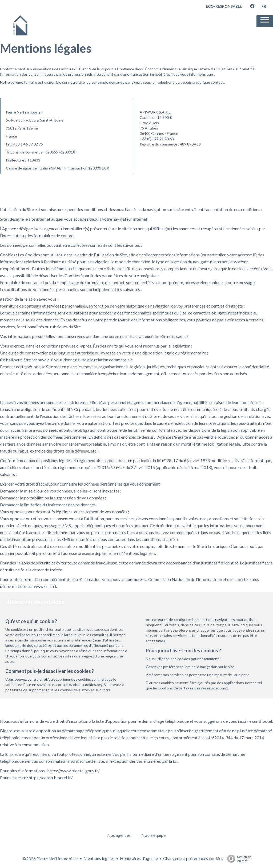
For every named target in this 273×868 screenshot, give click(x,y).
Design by (238, 859)
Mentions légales (99, 858)
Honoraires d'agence (139, 858)
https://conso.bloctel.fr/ (51, 778)
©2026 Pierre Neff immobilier (50, 859)
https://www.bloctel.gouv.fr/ (74, 771)
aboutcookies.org (88, 685)
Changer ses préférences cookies (193, 858)
